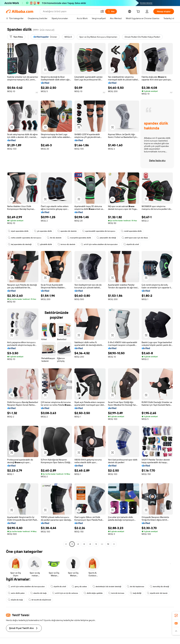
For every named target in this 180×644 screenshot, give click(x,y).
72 (108, 544)
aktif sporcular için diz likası (135, 238)
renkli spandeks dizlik (131, 231)
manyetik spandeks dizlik (79, 238)
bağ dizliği (136, 593)
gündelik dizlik (45, 244)
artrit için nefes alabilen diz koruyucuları (99, 244)
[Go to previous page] (66, 544)
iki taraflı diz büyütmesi (40, 600)
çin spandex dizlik (43, 231)
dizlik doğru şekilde (93, 593)
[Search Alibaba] (70, 11)
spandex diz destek (67, 231)
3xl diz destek (54, 238)
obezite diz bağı (38, 593)
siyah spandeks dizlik (18, 231)
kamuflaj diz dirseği (159, 587)
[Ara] (111, 11)
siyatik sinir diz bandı (157, 593)
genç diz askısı (79, 587)
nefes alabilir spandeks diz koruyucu (25, 238)
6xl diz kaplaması (136, 587)
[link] (176, 615)
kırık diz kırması (116, 593)
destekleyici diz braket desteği (107, 587)
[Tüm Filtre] (16, 37)
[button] (102, 11)
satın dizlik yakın (16, 593)
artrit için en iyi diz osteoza (65, 593)
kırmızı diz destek (66, 244)
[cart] (139, 12)
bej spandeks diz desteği (20, 244)
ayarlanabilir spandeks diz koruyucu (99, 231)
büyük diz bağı (15, 600)
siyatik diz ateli (131, 244)
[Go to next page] (114, 544)
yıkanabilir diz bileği (106, 238)
